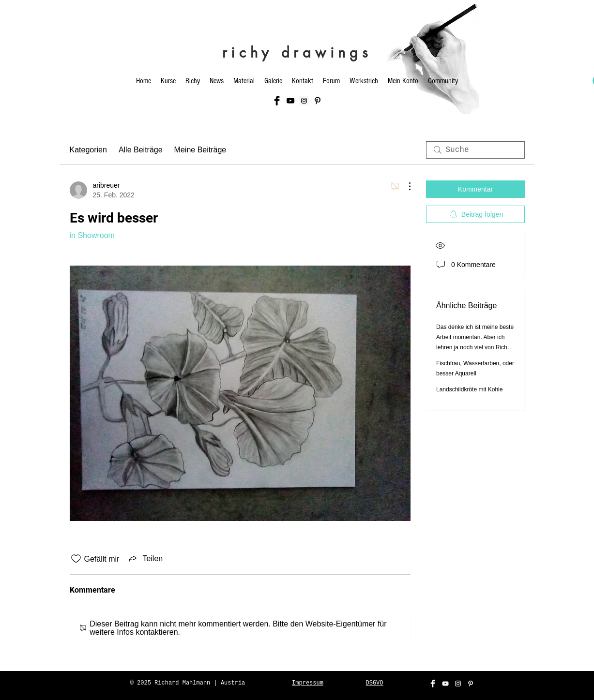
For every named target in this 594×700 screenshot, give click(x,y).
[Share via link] (145, 559)
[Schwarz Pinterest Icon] (318, 101)
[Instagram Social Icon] (304, 101)
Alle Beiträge (141, 150)
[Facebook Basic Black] (277, 101)
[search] (475, 150)
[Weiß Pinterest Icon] (471, 684)
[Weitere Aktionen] (405, 186)
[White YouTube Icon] (445, 684)
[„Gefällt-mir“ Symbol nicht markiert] (76, 559)
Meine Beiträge (200, 150)
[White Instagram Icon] (458, 684)
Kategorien (88, 150)
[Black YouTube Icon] (290, 101)
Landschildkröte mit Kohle (469, 389)
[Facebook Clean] (433, 684)
